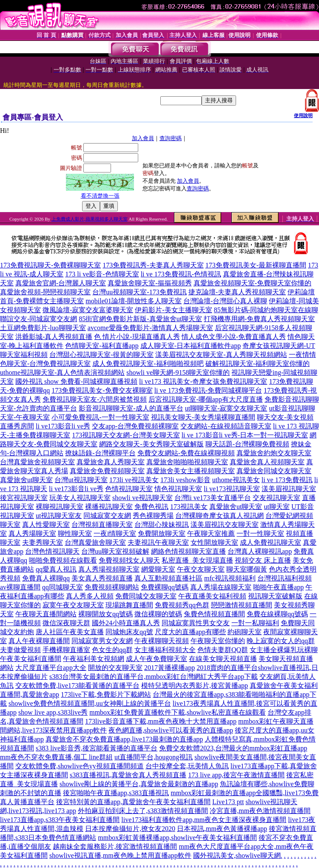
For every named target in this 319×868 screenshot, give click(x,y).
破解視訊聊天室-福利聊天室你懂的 (258, 364)
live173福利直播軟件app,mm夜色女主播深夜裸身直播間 (204, 820)
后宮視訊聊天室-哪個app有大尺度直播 (205, 399)
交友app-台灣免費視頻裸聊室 (135, 426)
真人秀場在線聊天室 (221, 587)
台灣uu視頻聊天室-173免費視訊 (139, 292)
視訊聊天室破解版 (275, 596)
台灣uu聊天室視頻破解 (115, 551)
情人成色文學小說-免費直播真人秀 (234, 337)
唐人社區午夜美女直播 (70, 632)
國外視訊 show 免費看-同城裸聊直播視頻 (76, 381)
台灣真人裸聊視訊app (260, 551)
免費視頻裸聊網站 (112, 587)
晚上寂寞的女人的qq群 (281, 641)
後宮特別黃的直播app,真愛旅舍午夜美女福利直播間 (133, 802)
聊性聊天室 (75, 533)
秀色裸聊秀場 (153, 516)
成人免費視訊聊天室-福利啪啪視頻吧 (148, 364)
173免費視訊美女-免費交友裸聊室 (102, 390)
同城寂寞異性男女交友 (196, 623)
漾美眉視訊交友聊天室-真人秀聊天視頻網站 (221, 355)
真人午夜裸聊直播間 (39, 641)
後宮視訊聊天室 (24, 498)
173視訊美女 (189, 507)
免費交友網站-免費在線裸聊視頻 (186, 453)
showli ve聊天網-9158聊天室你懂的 (178, 372)
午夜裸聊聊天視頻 (162, 641)
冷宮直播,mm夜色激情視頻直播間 (260, 811)
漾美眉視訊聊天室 (289, 489)
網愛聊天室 (158, 569)
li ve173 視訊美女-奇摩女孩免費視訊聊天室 (203, 381)
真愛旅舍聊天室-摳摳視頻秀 (150, 283)
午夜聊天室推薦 (211, 533)
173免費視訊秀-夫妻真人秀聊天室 (153, 265)
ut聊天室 (276, 507)
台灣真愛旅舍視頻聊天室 (37, 462)
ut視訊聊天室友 (59, 516)
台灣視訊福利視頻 (285, 578)
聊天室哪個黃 (247, 569)
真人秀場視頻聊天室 (109, 569)
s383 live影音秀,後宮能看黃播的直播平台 (97, 748)
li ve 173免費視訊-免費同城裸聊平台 (208, 390)
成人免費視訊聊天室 (271, 542)
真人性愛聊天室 (46, 525)
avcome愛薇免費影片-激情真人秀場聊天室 (150, 328)
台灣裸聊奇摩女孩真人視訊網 (219, 516)
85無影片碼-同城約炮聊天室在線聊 (266, 310)
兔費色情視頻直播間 (214, 614)
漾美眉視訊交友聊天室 (225, 525)
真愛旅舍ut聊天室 (26, 480)
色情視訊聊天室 (129, 489)
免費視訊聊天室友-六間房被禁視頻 (95, 399)
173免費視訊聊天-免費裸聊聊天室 (50, 265)
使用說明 (303, 115)
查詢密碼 (171, 138)
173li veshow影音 (185, 480)
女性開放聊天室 (214, 542)
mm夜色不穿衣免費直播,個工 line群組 (56, 757)
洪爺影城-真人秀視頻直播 (54, 337)
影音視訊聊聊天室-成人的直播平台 (131, 408)
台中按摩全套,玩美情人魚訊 (187, 766)
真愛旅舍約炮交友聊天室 (274, 453)
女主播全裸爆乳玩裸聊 (284, 650)
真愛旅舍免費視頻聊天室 (107, 471)
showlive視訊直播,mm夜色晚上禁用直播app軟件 (120, 855)
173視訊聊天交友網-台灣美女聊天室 (126, 435)
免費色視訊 (151, 507)
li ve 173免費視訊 (287, 480)
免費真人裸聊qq (46, 578)
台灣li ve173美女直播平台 (213, 498)
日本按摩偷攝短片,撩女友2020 (130, 829)
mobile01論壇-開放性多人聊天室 (134, 301)
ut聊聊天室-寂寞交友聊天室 (226, 408)
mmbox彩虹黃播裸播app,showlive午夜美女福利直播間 (177, 838)
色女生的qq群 (112, 650)
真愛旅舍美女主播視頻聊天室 (191, 471)
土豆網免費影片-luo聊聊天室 (43, 328)
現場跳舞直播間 (129, 605)
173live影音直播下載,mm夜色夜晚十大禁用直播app (161, 721)
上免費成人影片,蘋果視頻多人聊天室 (90, 219)
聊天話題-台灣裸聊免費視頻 (247, 444)
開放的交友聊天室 (115, 668)
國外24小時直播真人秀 (126, 623)
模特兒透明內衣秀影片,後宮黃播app (195, 685)
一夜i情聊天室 (115, 533)
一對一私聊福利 (255, 623)
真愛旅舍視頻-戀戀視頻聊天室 (45, 292)
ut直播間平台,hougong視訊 (154, 757)
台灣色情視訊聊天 (52, 551)
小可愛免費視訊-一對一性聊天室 (100, 417)
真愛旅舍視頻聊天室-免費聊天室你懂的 (252, 283)
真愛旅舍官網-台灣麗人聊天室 (61, 283)
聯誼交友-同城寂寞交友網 (38, 319)
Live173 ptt (228, 802)
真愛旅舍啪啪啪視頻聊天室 (187, 462)
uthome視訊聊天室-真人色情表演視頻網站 (62, 372)
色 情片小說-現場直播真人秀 (137, 337)
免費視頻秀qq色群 (182, 605)
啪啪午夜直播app (278, 587)
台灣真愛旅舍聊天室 (95, 542)
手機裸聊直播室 (66, 650)
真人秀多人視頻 (90, 596)
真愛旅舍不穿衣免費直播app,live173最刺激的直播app (124, 739)
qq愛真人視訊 (56, 569)
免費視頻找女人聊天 (129, 560)
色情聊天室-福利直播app (102, 346)
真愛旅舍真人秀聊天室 (111, 462)
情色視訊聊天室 (178, 489)
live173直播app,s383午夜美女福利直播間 (60, 820)
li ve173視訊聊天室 (232, 489)
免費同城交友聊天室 (146, 596)
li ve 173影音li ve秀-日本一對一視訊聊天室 (245, 435)
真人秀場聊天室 (32, 533)
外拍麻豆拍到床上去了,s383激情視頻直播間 (143, 811)
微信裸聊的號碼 (158, 614)
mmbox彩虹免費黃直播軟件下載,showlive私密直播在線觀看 (178, 712)
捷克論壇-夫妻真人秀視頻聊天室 (237, 292)
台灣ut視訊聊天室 (81, 480)
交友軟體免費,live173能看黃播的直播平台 (77, 685)
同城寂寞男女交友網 (102, 641)
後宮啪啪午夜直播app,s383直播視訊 (116, 793)
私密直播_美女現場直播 (197, 560)
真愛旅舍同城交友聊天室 (274, 471)
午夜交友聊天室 (201, 569)
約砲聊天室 (245, 632)
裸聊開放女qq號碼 (105, 614)
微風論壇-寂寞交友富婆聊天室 (88, 310)
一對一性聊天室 (260, 533)
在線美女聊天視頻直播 (223, 659)
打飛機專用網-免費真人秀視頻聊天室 (259, 319)
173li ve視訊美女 (134, 480)
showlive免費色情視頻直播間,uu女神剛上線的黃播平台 (90, 703)
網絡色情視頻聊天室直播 (188, 551)
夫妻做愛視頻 (20, 650)
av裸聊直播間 (20, 587)
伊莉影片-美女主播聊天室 (173, 310)
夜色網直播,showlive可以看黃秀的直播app (171, 730)
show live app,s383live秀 (53, 712)
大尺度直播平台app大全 (51, 668)
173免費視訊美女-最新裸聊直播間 (256, 265)
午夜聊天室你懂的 (218, 641)
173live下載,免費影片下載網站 (106, 694)
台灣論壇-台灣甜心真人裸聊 (225, 301)
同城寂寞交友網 (107, 516)
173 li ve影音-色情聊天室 (102, 274)
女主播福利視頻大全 (165, 650)
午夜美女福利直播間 (31, 659)
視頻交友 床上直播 (263, 560)
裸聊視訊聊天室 (60, 507)
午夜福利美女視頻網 (94, 659)
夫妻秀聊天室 (43, 542)
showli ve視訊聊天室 (142, 498)
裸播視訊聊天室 (109, 507)
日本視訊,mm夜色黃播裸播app (222, 829)
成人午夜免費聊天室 (157, 659)
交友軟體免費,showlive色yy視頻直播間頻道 (80, 766)
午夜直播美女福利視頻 (212, 596)
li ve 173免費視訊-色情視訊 (181, 274)
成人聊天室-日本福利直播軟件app (191, 346)
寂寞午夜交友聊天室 (73, 605)
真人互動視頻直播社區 (168, 578)
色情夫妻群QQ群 (223, 650)
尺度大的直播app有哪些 (190, 632)
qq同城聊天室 (63, 587)
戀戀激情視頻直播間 (242, 605)
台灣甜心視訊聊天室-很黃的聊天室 (101, 355)
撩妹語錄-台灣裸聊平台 (100, 453)
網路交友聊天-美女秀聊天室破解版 (151, 444)
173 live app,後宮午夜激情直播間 (236, 775)
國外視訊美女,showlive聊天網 (237, 855)
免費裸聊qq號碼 (165, 587)
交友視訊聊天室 (276, 498)
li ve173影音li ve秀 (63, 426)
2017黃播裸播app (169, 668)
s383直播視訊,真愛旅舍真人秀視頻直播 (128, 775)
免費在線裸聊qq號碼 (277, 614)
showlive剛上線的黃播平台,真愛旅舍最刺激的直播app (139, 784)
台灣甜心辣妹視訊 (162, 525)
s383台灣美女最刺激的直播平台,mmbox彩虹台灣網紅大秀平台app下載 (154, 677)
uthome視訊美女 (236, 480)
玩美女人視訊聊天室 (80, 498)
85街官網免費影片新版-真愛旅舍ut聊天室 (140, 319)
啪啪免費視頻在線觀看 (63, 560)
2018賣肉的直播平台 (227, 668)
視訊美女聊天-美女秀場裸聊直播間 (203, 417)
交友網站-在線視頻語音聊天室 (226, 426)
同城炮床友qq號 (129, 632)
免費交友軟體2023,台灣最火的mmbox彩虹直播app (233, 748)
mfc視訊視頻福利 (230, 578)
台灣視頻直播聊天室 (102, 525)
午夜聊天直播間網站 (46, 614)
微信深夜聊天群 (66, 623)
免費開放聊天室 (162, 533)
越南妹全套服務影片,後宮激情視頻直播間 (115, 846)
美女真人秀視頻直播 (102, 578)
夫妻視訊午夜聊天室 (158, 542)
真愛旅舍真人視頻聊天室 (267, 462)
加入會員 (143, 138)
